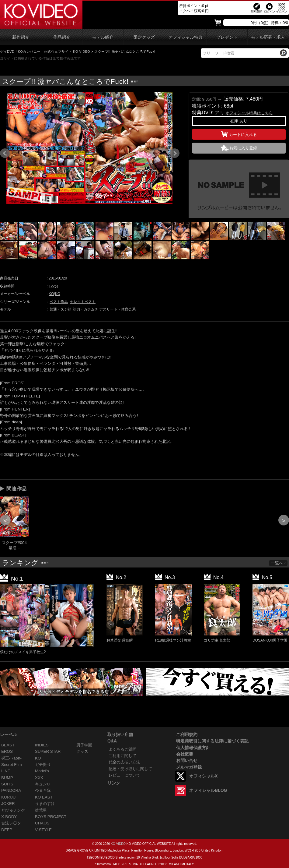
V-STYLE (43, 830)
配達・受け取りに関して (130, 769)
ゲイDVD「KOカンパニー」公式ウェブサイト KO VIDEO (45, 52)
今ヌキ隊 (43, 790)
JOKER (8, 804)
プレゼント (227, 37)
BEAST (8, 745)
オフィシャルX (203, 776)
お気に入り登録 (243, 148)
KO (51, 294)
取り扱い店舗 (120, 735)
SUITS (7, 784)
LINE (6, 771)
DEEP (7, 830)
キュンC (42, 784)
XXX (39, 778)
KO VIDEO (118, 844)
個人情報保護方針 (193, 748)
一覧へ (279, 563)
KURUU (9, 797)
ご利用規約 (187, 735)
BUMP (7, 778)
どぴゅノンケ (13, 810)
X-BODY (9, 817)
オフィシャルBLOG (208, 790)
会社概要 (185, 754)
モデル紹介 (103, 37)
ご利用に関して (122, 756)
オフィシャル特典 (186, 37)
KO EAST (44, 797)
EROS (7, 751)
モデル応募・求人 (268, 37)
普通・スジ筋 (61, 309)
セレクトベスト (83, 302)
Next (175, 153)
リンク (114, 783)
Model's (42, 771)
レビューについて (124, 775)
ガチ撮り (43, 765)
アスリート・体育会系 (117, 309)
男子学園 (84, 745)
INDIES (42, 745)
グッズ (82, 751)
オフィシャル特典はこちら (249, 113)
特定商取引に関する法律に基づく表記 (212, 741)
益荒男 (41, 810)
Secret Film (12, 765)
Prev (5, 153)
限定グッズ (144, 37)
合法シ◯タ (11, 823)
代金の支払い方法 (124, 762)
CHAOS (42, 823)
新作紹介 (21, 37)
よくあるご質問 (122, 749)
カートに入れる (239, 133)
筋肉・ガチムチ (85, 309)
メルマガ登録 (189, 767)
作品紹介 (62, 37)
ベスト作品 (59, 302)
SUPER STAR (48, 751)
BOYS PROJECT (51, 817)
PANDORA (11, 790)
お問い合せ (187, 760)
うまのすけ (45, 804)
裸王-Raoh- (11, 758)
